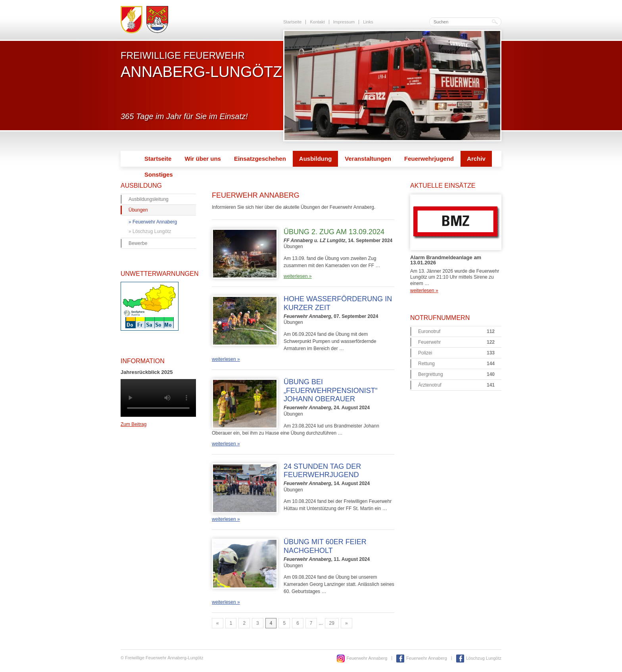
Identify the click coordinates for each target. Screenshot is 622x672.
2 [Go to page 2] (244, 623)
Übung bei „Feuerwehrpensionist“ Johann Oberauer (331, 390)
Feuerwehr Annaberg (155, 222)
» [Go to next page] (347, 623)
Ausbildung (316, 159)
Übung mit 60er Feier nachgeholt (325, 546)
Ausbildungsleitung (149, 199)
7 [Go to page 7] (311, 623)
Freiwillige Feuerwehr (201, 65)
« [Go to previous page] (218, 623)
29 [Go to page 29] (332, 623)
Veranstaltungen (368, 159)
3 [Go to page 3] (258, 623)
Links (368, 22)
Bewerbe (138, 243)
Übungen (138, 210)
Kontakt (317, 22)
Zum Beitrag (133, 424)
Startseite (292, 22)
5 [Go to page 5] (284, 623)
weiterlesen (298, 276)
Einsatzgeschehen (260, 159)
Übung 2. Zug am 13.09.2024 (334, 232)
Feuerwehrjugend (429, 159)
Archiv (476, 159)
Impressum (344, 22)
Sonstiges (159, 174)
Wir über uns (203, 159)
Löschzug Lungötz (152, 231)
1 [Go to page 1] (231, 623)
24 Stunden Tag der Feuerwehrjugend (322, 471)
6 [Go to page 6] (298, 623)
